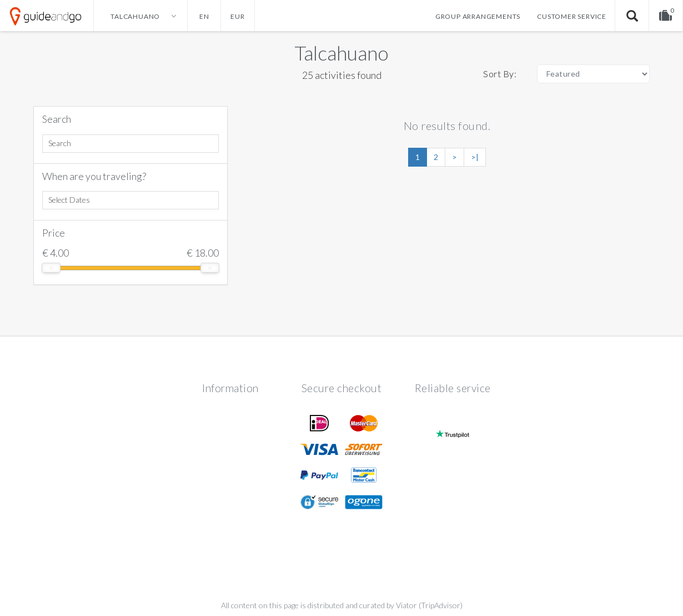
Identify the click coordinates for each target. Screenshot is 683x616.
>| (475, 157)
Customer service (572, 16)
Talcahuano (341, 53)
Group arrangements (478, 16)
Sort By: (500, 74)
